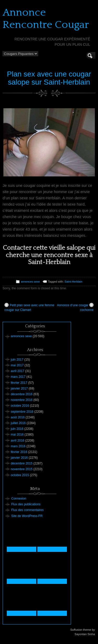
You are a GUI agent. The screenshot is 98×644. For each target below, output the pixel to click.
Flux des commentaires (27, 510)
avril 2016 (18, 441)
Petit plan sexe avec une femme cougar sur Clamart (29, 307)
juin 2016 (17, 429)
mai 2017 (17, 365)
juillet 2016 (18, 423)
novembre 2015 (22, 469)
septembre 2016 (22, 412)
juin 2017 (17, 360)
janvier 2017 (19, 388)
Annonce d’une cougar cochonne (75, 307)
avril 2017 (18, 371)
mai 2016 (17, 435)
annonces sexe (30, 282)
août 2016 (18, 417)
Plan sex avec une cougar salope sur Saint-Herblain (49, 78)
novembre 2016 (22, 400)
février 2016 (19, 452)
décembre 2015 (22, 463)
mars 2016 (18, 446)
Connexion (19, 499)
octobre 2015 (20, 475)
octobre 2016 (20, 406)
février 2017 (19, 383)
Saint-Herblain (73, 282)
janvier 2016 (19, 458)
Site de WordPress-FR (27, 516)
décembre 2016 (22, 394)
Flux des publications (26, 504)
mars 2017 (18, 377)
